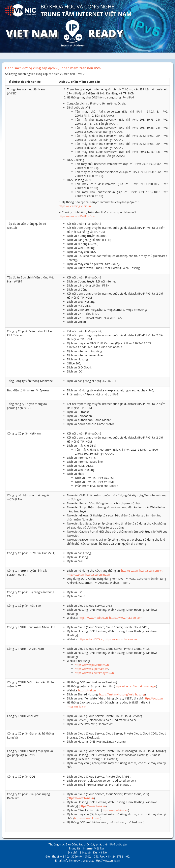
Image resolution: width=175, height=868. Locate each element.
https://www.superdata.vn (92, 669)
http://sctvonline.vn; (98, 575)
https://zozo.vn (153, 698)
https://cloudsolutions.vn (121, 639)
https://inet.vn (87, 690)
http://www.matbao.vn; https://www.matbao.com (111, 618)
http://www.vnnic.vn (107, 860)
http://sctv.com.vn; (151, 571)
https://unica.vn (77, 706)
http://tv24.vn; (76, 575)
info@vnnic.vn (72, 860)
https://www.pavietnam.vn (92, 665)
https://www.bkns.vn (81, 798)
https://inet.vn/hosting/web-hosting (122, 694)
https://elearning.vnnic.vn (75, 206)
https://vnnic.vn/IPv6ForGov (77, 216)
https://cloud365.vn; (91, 639)
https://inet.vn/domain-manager (135, 686)
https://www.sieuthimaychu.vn (94, 673)
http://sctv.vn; (130, 571)
